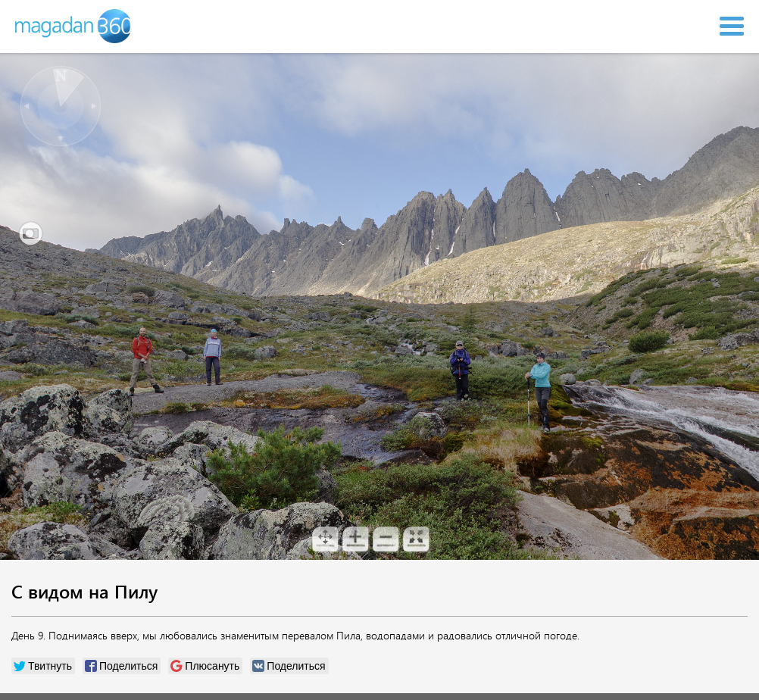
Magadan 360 (74, 26)
